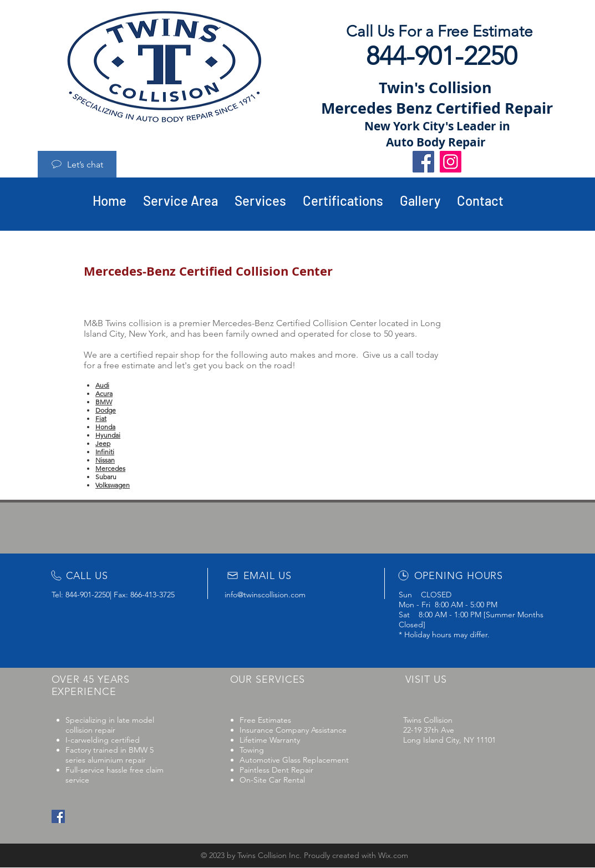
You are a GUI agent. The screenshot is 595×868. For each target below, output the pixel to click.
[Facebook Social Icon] (58, 816)
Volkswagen (113, 485)
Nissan (105, 460)
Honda (105, 427)
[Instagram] (451, 162)
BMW (104, 402)
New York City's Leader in (437, 126)
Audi (102, 385)
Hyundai (108, 435)
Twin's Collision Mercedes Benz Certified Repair (437, 98)
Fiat (101, 418)
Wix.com (393, 855)
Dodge (106, 410)
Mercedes (110, 468)
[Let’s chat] (77, 164)
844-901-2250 (88, 595)
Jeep (103, 443)
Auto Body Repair (437, 142)
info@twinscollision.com (265, 595)
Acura (104, 394)
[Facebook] (423, 162)
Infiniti (105, 452)
